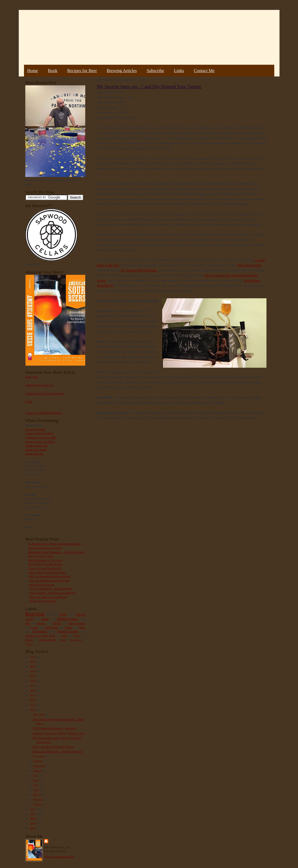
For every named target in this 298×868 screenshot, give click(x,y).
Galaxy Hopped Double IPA (45, 568)
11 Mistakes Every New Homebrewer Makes (54, 544)
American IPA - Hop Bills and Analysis (52, 593)
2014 (33, 700)
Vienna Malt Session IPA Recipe (47, 572)
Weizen (29, 640)
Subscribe (156, 71)
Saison (41, 623)
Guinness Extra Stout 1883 (41, 437)
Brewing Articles (122, 71)
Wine (82, 627)
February (39, 800)
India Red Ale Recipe (42, 585)
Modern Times (68, 619)
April (37, 790)
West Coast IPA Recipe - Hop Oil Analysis (57, 751)
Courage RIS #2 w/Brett (39, 433)
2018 (33, 681)
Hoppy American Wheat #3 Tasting (53, 747)
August (38, 771)
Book (53, 71)
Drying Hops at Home (42, 601)
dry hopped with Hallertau (139, 270)
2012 (33, 710)
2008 (33, 824)
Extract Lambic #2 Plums (40, 442)
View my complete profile (59, 857)
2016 (33, 691)
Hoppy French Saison (41, 556)
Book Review (77, 623)
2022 (33, 666)
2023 (33, 662)
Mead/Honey (40, 631)
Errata (29, 401)
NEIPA (57, 623)
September (40, 766)
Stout (45, 619)
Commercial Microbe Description (45, 393)
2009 (33, 819)
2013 (33, 705)
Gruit (77, 636)
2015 (33, 695)
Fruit (63, 614)
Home (32, 71)
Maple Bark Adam (36, 450)
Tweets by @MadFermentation (43, 413)
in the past (112, 265)
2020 (33, 671)
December (39, 715)
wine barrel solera (249, 265)
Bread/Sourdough (68, 631)
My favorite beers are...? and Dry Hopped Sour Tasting (149, 87)
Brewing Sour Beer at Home (45, 548)
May (36, 785)
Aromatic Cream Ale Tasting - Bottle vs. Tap (58, 733)
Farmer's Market (47, 640)
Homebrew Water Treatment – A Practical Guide (56, 552)
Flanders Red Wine (37, 445)
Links (179, 71)
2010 (33, 814)
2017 (33, 686)
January (38, 804)
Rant (65, 636)
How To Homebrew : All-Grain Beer (51, 588)
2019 (33, 676)
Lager (34, 627)
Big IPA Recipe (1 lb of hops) (45, 560)
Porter (68, 627)
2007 (33, 828)
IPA (28, 623)
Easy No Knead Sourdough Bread (49, 580)
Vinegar (29, 644)
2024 (33, 657)
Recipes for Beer (82, 71)
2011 (33, 809)
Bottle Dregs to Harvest (39, 385)
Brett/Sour (35, 614)
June (36, 780)
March (37, 795)
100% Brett (51, 627)
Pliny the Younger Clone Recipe (48, 597)
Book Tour (32, 377)
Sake (63, 640)
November (40, 756)
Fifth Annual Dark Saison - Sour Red (54, 728)
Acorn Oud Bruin (35, 429)
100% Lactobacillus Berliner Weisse (49, 576)
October (38, 761)
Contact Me (204, 71)
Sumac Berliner (34, 454)
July (36, 776)
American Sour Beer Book (40, 636)
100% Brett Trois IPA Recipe (45, 564)
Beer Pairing (76, 640)
